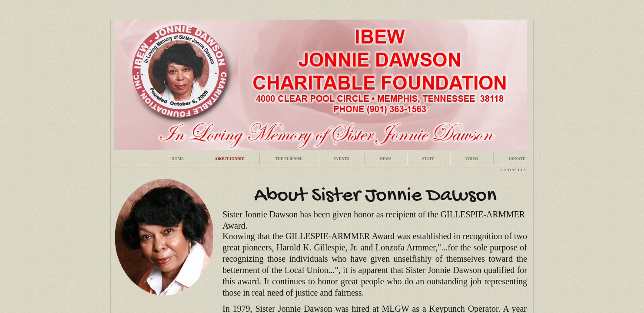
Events (341, 159)
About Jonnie (229, 159)
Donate (517, 159)
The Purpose (289, 159)
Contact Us (513, 170)
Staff (428, 159)
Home (178, 159)
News (386, 159)
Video (472, 159)
